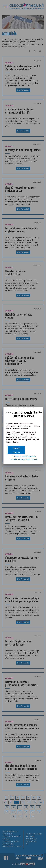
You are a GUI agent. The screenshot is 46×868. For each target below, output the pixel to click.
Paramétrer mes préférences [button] (24, 456)
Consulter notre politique (24, 459)
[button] (16, 452)
